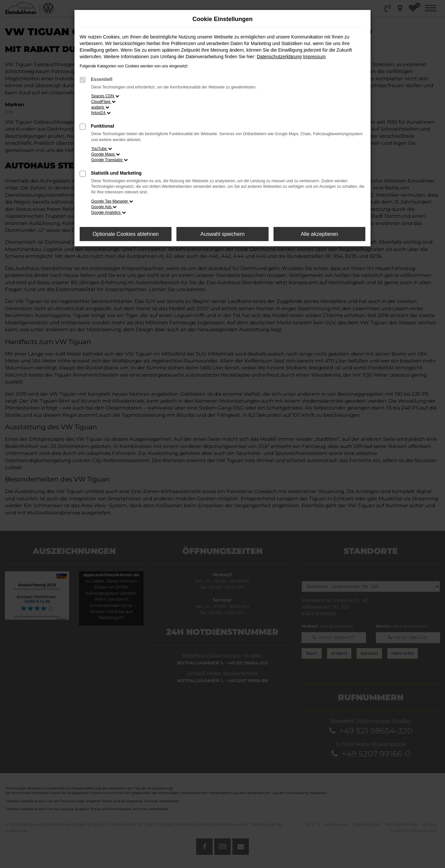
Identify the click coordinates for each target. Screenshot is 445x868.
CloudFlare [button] (103, 102)
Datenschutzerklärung (279, 57)
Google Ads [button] (104, 207)
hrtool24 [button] (101, 113)
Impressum (314, 57)
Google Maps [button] (105, 154)
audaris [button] (100, 107)
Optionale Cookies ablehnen (126, 234)
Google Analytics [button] (108, 212)
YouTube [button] (102, 149)
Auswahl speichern (222, 234)
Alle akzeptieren (319, 234)
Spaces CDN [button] (105, 96)
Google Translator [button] (109, 160)
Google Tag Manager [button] (112, 201)
